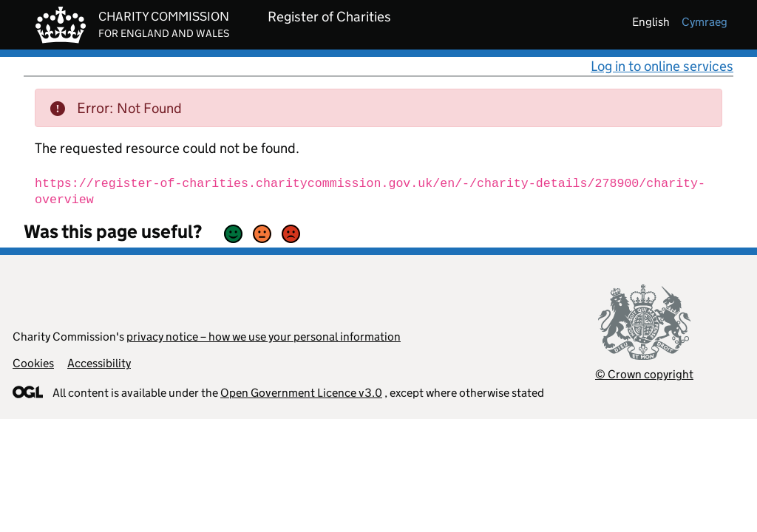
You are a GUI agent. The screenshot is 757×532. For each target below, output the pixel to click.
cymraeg (705, 22)
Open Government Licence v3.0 (301, 393)
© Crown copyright (644, 374)
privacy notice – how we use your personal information (264, 337)
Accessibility (99, 363)
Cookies (33, 363)
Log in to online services (662, 66)
